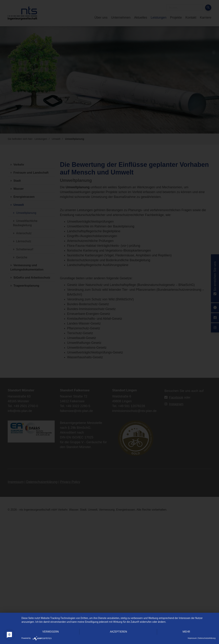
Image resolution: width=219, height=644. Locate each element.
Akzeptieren (118, 632)
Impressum (192, 638)
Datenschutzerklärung (207, 638)
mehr (186, 632)
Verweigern (51, 632)
